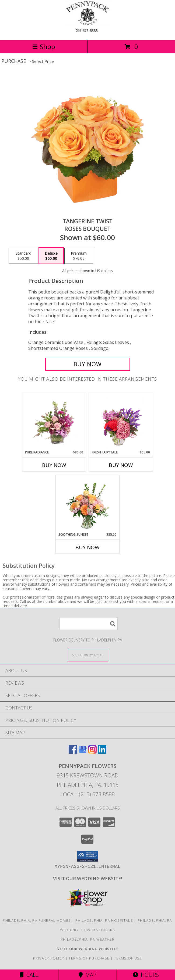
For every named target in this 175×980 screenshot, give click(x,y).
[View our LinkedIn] (102, 752)
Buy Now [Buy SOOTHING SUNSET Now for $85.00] (87, 547)
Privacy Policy (49, 958)
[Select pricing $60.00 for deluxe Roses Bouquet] (51, 256)
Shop (44, 47)
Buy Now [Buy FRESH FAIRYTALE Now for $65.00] (121, 465)
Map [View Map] (87, 975)
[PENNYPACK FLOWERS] (87, 32)
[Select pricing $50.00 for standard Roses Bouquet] (23, 256)
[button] (88, 856)
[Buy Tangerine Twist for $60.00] (88, 364)
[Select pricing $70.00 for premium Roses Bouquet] (79, 256)
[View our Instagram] (92, 752)
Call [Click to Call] (29, 975)
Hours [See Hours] (146, 975)
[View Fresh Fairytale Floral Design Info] (121, 421)
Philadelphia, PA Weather (87, 939)
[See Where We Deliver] (87, 655)
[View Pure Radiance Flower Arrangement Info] (54, 421)
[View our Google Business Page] (83, 752)
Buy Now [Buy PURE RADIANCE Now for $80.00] (54, 465)
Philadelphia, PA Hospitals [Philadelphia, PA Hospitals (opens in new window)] (104, 920)
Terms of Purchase (89, 958)
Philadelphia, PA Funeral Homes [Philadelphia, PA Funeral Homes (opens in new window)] (37, 920)
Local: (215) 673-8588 (87, 794)
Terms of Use (128, 958)
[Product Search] (89, 624)
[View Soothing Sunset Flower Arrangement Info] (88, 504)
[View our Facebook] (73, 752)
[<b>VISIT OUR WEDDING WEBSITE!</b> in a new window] (87, 878)
